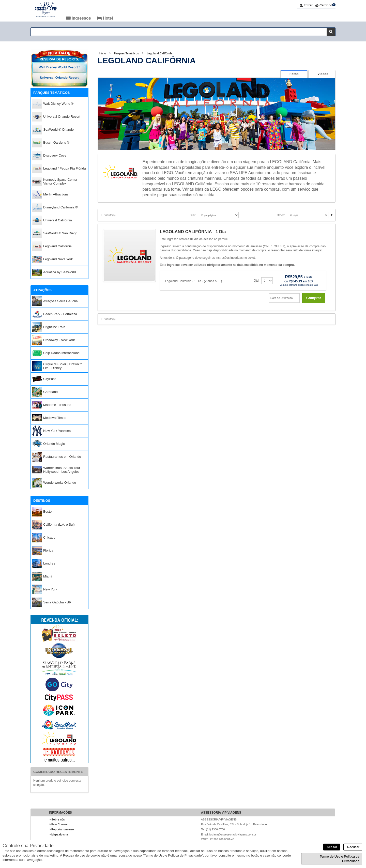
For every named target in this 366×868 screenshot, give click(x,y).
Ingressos (79, 18)
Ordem (281, 215)
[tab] (294, 74)
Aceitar (332, 847)
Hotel (105, 18)
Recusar (353, 847)
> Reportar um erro (62, 830)
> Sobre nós (57, 820)
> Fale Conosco (59, 825)
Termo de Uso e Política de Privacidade (340, 859)
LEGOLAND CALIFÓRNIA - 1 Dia (193, 232)
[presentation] (294, 74)
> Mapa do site (59, 834)
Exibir (192, 215)
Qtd (256, 281)
